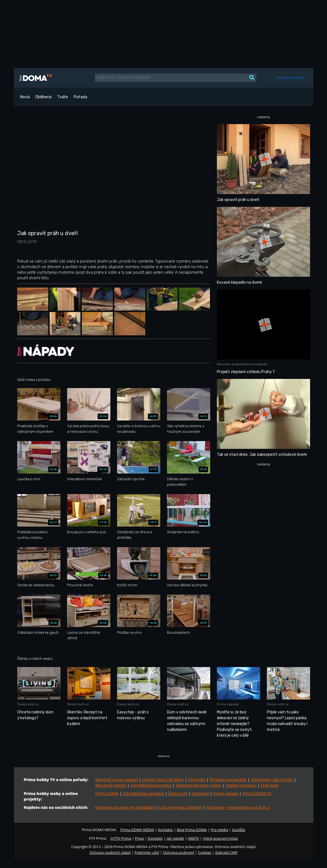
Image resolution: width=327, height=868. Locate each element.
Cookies (205, 852)
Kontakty (166, 830)
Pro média (219, 830)
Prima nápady (226, 793)
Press (140, 838)
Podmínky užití (147, 852)
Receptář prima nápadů (117, 780)
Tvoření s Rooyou (241, 785)
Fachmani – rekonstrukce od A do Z (238, 807)
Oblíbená (43, 97)
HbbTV (193, 838)
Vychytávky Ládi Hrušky (272, 780)
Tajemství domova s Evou (198, 785)
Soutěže (239, 830)
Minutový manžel (111, 785)
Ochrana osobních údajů (110, 852)
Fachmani (197, 780)
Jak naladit (175, 838)
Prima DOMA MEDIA (137, 830)
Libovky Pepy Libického (163, 780)
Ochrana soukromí (179, 852)
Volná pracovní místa (220, 838)
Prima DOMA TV (257, 793)
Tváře (63, 97)
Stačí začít (270, 785)
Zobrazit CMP (226, 852)
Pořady (80, 97)
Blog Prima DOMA (192, 830)
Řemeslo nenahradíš (228, 780)
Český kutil (178, 793)
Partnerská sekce (290, 78)
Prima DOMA (107, 793)
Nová (25, 97)
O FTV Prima (121, 838)
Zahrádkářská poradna (151, 785)
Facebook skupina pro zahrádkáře (126, 807)
